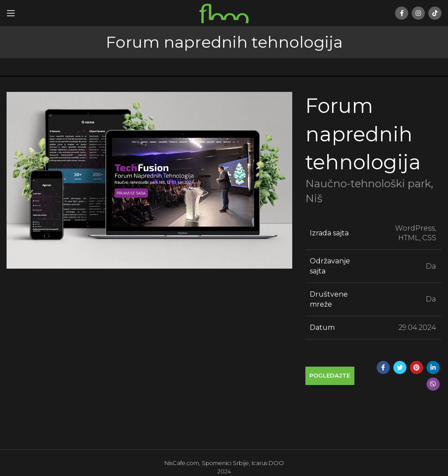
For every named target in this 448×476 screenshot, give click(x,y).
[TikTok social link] (435, 13)
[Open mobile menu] (11, 13)
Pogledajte (330, 375)
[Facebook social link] (402, 13)
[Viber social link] (433, 384)
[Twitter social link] (400, 367)
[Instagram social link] (418, 13)
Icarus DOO (268, 463)
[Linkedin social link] (433, 367)
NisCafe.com (182, 463)
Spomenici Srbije (225, 463)
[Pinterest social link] (416, 367)
